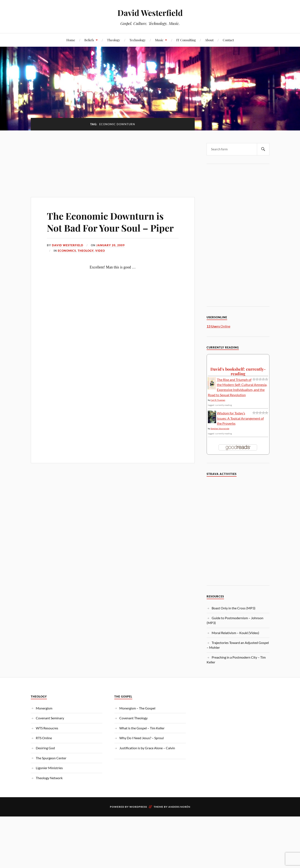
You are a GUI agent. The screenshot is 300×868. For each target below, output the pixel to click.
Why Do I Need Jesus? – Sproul (142, 738)
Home (71, 40)
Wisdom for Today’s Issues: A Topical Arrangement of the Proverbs (240, 418)
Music (159, 40)
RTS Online (44, 738)
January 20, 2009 (111, 245)
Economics (67, 251)
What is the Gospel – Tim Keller (142, 728)
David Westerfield (150, 13)
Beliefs (89, 40)
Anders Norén (179, 807)
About (209, 40)
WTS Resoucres (47, 728)
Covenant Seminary (50, 718)
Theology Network (49, 778)
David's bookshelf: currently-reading (238, 371)
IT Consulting (186, 40)
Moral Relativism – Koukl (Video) (235, 633)
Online (218, 326)
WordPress (138, 807)
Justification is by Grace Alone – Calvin (147, 748)
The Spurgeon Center (51, 758)
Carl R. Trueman (218, 400)
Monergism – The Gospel (137, 708)
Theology (114, 40)
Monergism (44, 708)
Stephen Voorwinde (220, 428)
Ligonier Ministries (49, 768)
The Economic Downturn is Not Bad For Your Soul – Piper (110, 222)
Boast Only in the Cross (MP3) (234, 608)
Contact (228, 40)
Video (100, 251)
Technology (138, 40)
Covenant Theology (133, 718)
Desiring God (45, 748)
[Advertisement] (113, 161)
